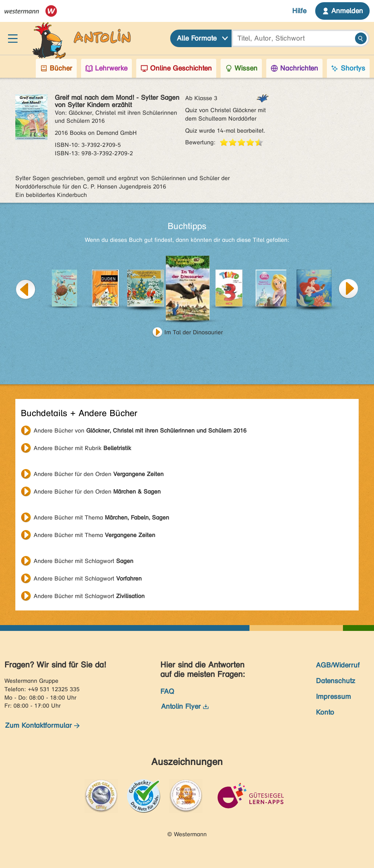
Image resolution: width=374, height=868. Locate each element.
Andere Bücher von (140, 431)
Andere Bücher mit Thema (101, 517)
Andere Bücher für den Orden (99, 474)
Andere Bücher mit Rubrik (82, 448)
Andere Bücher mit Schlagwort (83, 561)
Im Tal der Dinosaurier (194, 332)
